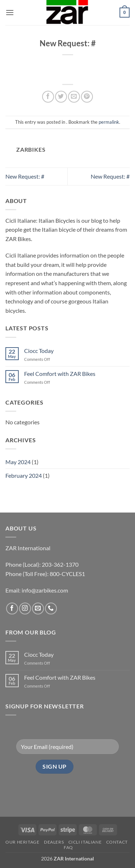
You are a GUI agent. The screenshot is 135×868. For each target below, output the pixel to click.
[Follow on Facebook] (12, 608)
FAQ (68, 847)
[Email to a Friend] (74, 97)
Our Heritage (22, 842)
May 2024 (18, 462)
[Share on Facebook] (48, 97)
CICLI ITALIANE (85, 842)
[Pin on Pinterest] (87, 97)
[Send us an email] (38, 608)
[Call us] (51, 608)
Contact (117, 842)
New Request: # (25, 176)
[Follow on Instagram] (25, 608)
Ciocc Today (39, 351)
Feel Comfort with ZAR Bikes (60, 374)
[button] (10, 12)
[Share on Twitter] (61, 97)
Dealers (54, 842)
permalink (109, 122)
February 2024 (24, 475)
